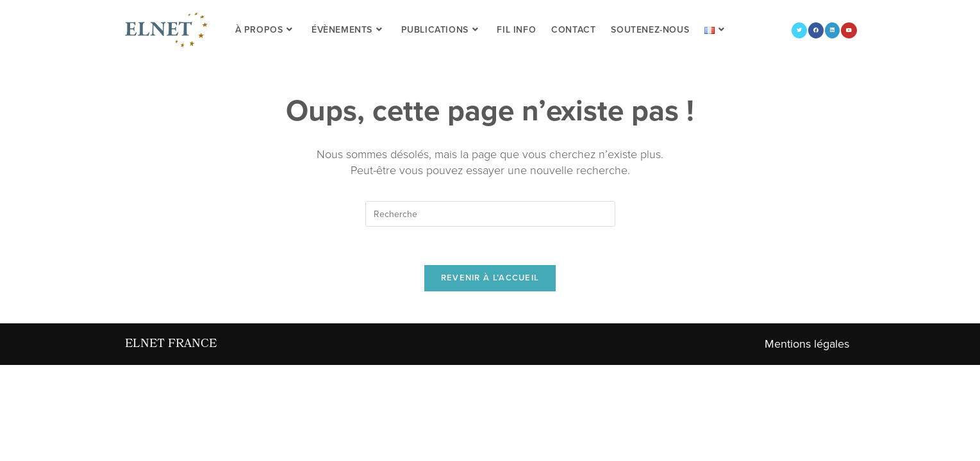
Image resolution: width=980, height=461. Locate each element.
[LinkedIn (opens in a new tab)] (832, 30)
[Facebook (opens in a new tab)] (816, 30)
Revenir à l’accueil (490, 278)
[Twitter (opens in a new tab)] (799, 30)
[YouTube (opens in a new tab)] (849, 30)
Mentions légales (807, 344)
